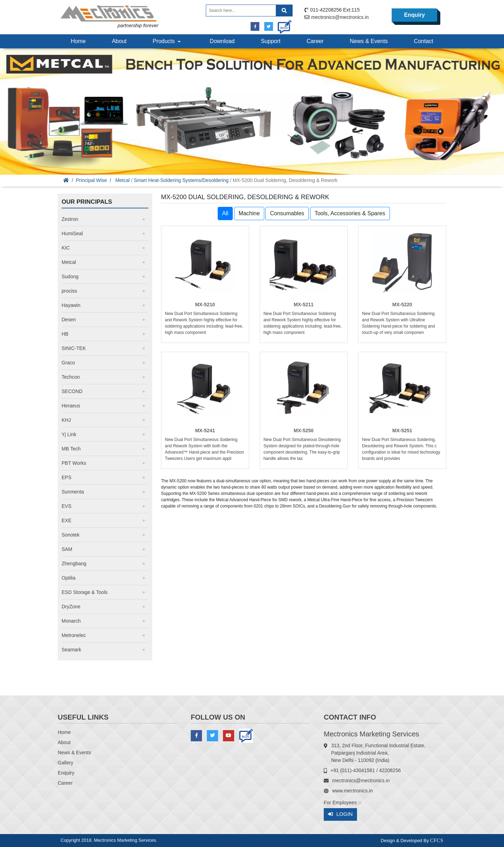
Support (271, 41)
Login (340, 814)
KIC (66, 248)
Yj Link (69, 434)
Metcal (122, 180)
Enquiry (414, 15)
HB (65, 334)
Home (78, 41)
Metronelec (74, 635)
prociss (69, 291)
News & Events (369, 41)
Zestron (70, 219)
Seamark (71, 650)
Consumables (287, 213)
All (225, 213)
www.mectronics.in (352, 791)
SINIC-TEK (74, 348)
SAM (67, 549)
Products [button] (167, 41)
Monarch (71, 621)
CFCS (437, 841)
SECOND (72, 391)
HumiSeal (72, 233)
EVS (66, 506)
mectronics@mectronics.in (340, 17)
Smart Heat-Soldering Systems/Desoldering (181, 180)
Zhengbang (74, 563)
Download (222, 41)
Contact (424, 41)
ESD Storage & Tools (85, 592)
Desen (69, 320)
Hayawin (71, 305)
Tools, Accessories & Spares (350, 213)
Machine (249, 213)
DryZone (71, 607)
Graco (68, 363)
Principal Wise (92, 180)
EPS (66, 477)
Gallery (65, 763)
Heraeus (71, 406)
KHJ (66, 420)
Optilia (69, 578)
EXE (66, 520)
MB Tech (71, 449)
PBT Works (74, 463)
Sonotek (71, 535)
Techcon (71, 377)
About (119, 41)
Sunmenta (73, 492)
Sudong (70, 276)
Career (315, 41)
